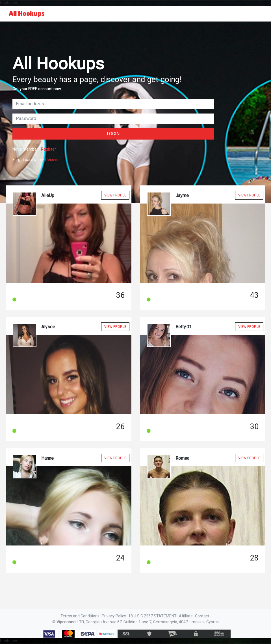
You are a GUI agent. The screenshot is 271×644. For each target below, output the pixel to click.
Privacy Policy (114, 616)
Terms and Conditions (80, 616)
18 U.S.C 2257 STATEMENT (152, 616)
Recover (53, 160)
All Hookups (27, 13)
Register (48, 149)
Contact (202, 616)
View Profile (115, 195)
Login (113, 134)
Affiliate (186, 616)
